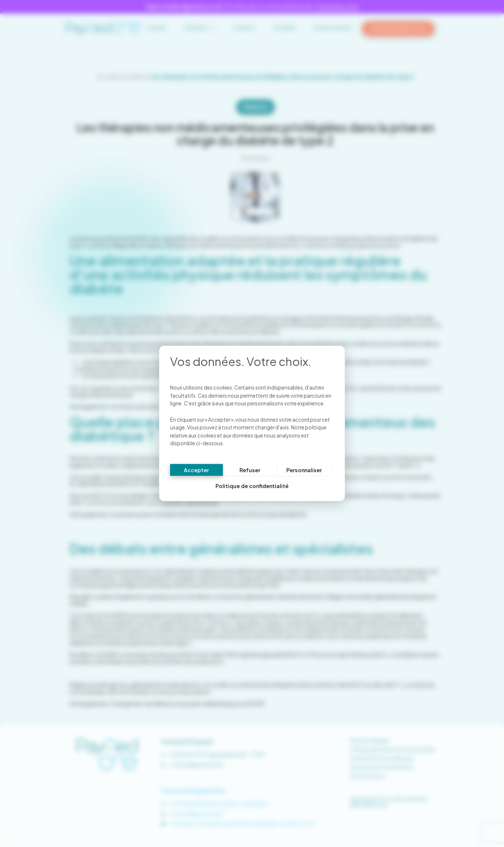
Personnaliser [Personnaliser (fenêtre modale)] (304, 470)
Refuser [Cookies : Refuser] (250, 470)
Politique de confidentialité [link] (252, 486)
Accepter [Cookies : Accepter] (196, 470)
